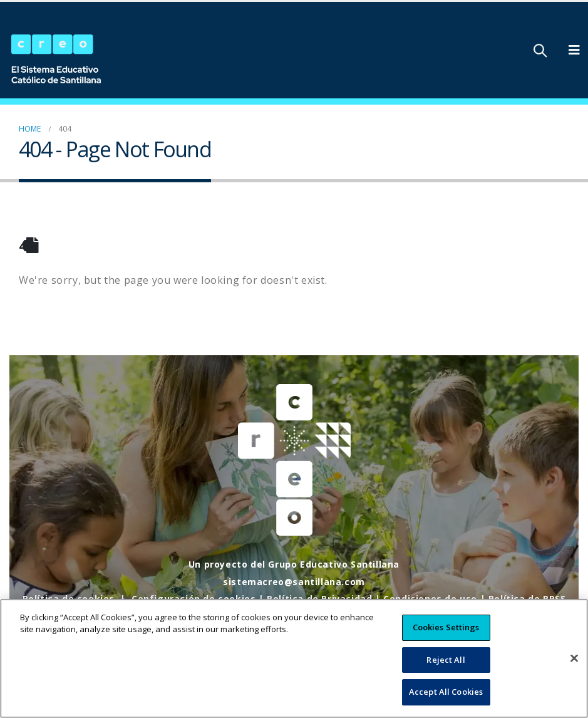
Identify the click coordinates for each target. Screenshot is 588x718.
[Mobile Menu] (574, 50)
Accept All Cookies (446, 704)
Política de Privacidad (319, 599)
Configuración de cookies (193, 599)
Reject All (446, 671)
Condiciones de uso (430, 599)
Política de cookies (69, 599)
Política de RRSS (527, 599)
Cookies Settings (446, 638)
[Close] (574, 670)
